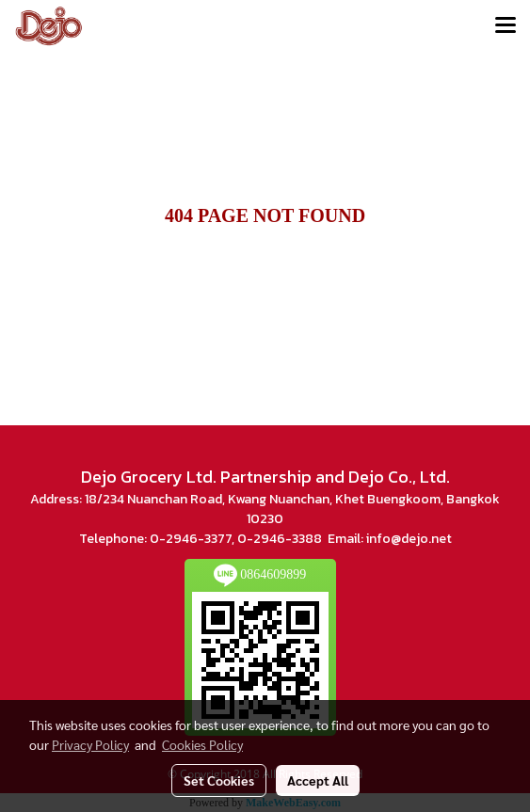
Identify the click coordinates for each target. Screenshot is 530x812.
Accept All (318, 780)
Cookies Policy (202, 744)
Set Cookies (219, 780)
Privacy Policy (90, 744)
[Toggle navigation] (506, 26)
